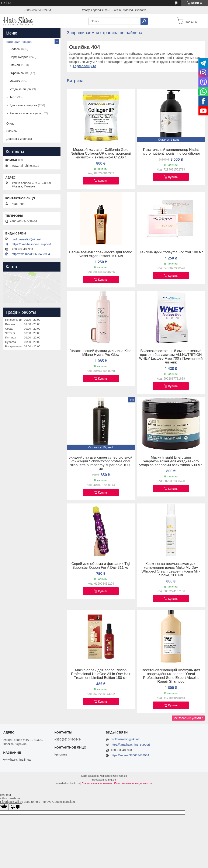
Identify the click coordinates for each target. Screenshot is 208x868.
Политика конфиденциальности (133, 783)
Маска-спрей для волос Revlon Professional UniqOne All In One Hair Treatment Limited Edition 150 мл (101, 674)
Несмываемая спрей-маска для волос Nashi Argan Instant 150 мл (101, 254)
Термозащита (84, 66)
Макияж (15, 81)
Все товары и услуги (187, 718)
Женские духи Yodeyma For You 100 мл (171, 252)
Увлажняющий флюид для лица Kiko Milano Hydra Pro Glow (101, 353)
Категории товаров (19, 42)
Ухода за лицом (20, 89)
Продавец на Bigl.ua (104, 780)
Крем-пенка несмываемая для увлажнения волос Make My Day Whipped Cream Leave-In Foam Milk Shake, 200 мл (171, 570)
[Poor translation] (15, 807)
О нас (10, 123)
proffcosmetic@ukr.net (26, 239)
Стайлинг (16, 65)
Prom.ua (122, 776)
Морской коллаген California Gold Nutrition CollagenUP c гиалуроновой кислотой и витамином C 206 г (101, 154)
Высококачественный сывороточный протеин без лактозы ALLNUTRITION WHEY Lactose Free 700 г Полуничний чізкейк (171, 357)
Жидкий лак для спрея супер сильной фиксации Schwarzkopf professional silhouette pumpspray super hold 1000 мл (101, 463)
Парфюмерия (19, 57)
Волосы (15, 49)
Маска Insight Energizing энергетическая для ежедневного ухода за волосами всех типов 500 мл (171, 461)
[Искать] (144, 21)
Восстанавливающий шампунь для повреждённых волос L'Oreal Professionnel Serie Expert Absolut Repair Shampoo (171, 676)
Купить (103, 181)
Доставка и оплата (19, 139)
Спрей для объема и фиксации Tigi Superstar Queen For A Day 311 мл (101, 566)
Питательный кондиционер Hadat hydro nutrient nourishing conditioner (171, 152)
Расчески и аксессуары (25, 113)
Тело (13, 97)
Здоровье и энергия (23, 105)
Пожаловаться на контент (97, 783)
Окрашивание (19, 73)
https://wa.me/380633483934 (31, 254)
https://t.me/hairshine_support (31, 244)
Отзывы (12, 131)
